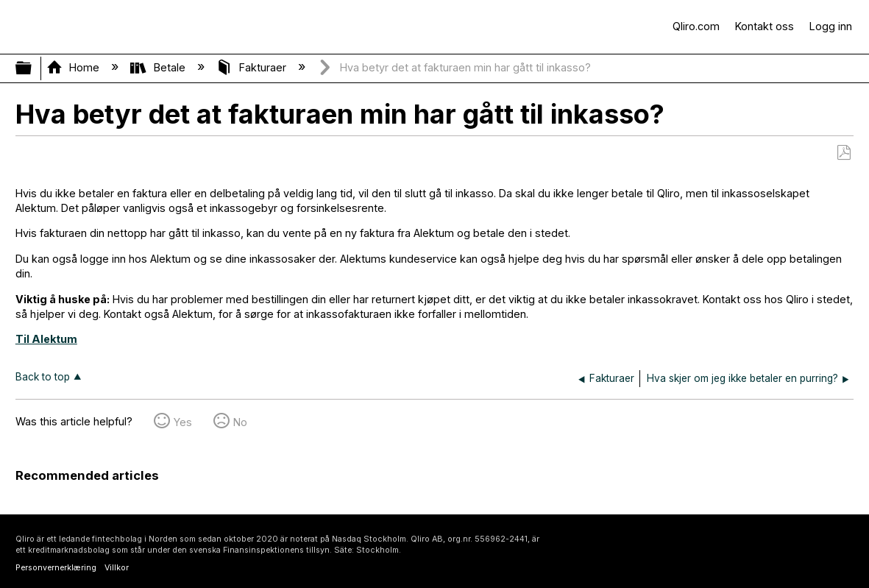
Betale (159, 67)
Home (74, 67)
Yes (183, 422)
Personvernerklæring (56, 568)
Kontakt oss (765, 26)
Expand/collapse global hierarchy (33, 68)
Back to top (43, 377)
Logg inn (831, 26)
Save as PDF (844, 153)
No (240, 422)
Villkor (117, 568)
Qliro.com (696, 26)
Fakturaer (253, 67)
